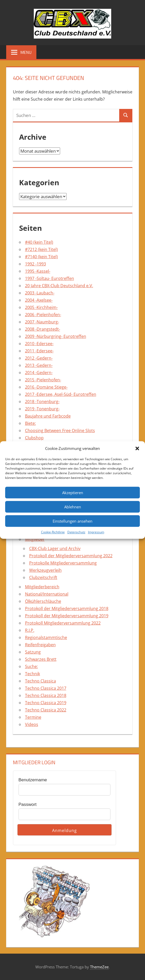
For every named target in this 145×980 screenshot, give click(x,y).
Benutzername (33, 780)
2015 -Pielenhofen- (43, 380)
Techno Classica (41, 681)
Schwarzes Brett (41, 659)
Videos (32, 724)
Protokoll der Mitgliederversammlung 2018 (67, 608)
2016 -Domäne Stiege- (46, 387)
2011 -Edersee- (39, 351)
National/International (47, 594)
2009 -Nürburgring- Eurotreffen (56, 336)
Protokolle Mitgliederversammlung (63, 563)
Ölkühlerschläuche (43, 601)
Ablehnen (73, 507)
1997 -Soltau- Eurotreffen (50, 278)
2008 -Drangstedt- (43, 329)
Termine (33, 717)
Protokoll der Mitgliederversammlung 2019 (67, 616)
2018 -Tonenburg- (42, 402)
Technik (33, 674)
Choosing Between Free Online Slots (60, 430)
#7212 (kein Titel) (41, 249)
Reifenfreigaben (40, 645)
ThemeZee (99, 967)
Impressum (96, 532)
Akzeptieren (73, 493)
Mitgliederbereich (42, 587)
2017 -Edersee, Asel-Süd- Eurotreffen (61, 394)
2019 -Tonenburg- (42, 409)
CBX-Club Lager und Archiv (55, 548)
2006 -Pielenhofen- (43, 315)
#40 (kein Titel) (39, 242)
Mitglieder (35, 539)
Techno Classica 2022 (46, 710)
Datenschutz (76, 532)
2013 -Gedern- (39, 365)
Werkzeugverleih (45, 570)
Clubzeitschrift (43, 577)
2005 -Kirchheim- (41, 307)
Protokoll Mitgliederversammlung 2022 (63, 623)
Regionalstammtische (46, 637)
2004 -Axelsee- (39, 300)
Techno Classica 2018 (46, 695)
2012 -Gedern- (39, 358)
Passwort (28, 804)
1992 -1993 (35, 264)
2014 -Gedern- (39, 373)
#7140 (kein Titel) (41, 257)
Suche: (31, 666)
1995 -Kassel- (38, 271)
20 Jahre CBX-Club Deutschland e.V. (59, 286)
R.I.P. (30, 630)
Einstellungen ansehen (72, 521)
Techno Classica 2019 (46, 703)
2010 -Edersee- (39, 344)
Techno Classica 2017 (46, 688)
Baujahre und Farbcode (48, 416)
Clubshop (34, 438)
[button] (137, 449)
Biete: (30, 423)
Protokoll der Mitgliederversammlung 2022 (71, 556)
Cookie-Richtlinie (53, 532)
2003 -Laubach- (40, 293)
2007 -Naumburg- (42, 322)
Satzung (33, 652)
